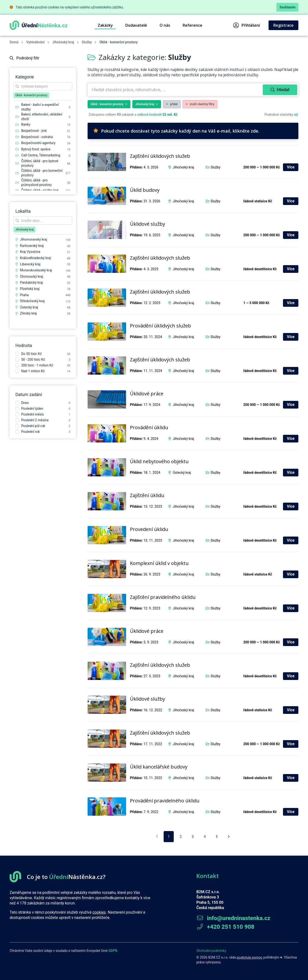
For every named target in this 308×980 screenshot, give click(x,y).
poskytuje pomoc (250, 957)
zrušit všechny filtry (200, 104)
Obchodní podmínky (211, 951)
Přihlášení (247, 25)
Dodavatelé (136, 25)
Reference (192, 25)
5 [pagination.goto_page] (217, 837)
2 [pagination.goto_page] (181, 837)
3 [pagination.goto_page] (193, 837)
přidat (172, 104)
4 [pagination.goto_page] (205, 837)
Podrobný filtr (24, 58)
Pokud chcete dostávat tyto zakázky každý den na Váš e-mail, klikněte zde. (176, 131)
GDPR (113, 951)
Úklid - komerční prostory (109, 104)
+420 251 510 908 (225, 927)
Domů (14, 42)
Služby (87, 42)
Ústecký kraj (182, 473)
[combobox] (176, 90)
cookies (99, 912)
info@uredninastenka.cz (233, 918)
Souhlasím (287, 7)
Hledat (280, 90)
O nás (165, 25)
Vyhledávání (35, 42)
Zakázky (105, 25)
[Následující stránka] (229, 837)
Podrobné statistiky (281, 115)
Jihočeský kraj (63, 42)
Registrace (283, 25)
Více (291, 167)
